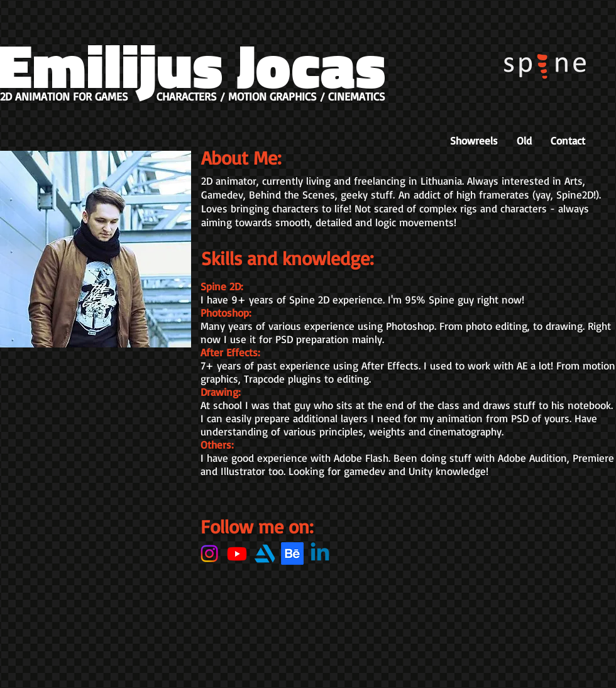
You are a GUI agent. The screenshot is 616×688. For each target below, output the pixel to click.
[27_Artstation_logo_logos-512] (265, 554)
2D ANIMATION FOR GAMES (64, 96)
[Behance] (292, 554)
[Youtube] (237, 554)
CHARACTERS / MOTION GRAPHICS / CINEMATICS (271, 96)
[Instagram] (209, 554)
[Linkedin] (320, 554)
